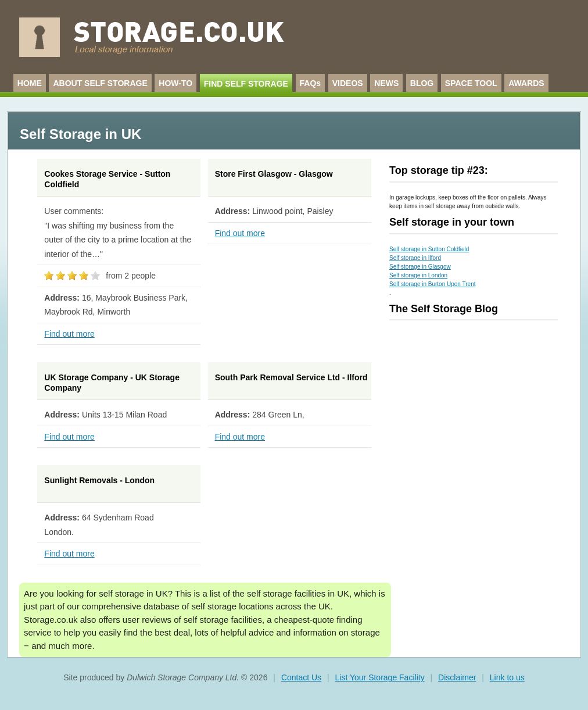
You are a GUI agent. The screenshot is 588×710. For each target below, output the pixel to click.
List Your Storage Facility (380, 677)
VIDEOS (348, 83)
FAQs (311, 83)
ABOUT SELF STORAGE (100, 83)
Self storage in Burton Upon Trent (432, 284)
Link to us (507, 677)
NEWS (386, 83)
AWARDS (526, 83)
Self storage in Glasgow (420, 267)
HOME (30, 83)
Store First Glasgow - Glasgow (274, 174)
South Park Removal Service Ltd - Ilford (291, 377)
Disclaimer (457, 677)
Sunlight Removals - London (99, 480)
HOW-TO (175, 83)
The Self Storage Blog (444, 309)
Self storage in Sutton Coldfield (429, 249)
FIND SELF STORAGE (246, 84)
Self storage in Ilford (415, 258)
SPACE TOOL (471, 83)
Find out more (69, 334)
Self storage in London (418, 275)
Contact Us (301, 677)
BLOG (422, 83)
